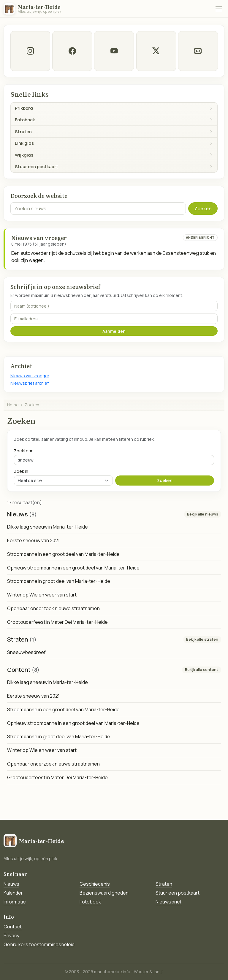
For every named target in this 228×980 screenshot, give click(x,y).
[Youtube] (114, 51)
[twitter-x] (156, 51)
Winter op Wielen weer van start (42, 595)
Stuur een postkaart (178, 893)
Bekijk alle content (202, 670)
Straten (164, 884)
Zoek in (21, 471)
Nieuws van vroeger (30, 376)
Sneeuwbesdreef (26, 652)
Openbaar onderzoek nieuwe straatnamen (53, 608)
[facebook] (72, 51)
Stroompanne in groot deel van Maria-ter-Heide (59, 581)
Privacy (11, 936)
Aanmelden (114, 331)
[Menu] (219, 9)
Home (13, 405)
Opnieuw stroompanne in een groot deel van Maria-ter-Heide (73, 568)
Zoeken (203, 209)
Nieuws (11, 884)
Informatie (15, 902)
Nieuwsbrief (169, 902)
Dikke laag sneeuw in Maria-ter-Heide (47, 527)
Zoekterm (24, 451)
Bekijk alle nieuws (203, 514)
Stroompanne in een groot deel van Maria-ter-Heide (63, 554)
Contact (13, 927)
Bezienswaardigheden (104, 893)
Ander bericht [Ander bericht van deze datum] (200, 237)
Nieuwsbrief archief (30, 383)
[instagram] (30, 51)
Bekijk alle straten (202, 639)
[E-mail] (198, 51)
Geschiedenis (95, 884)
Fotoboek (90, 902)
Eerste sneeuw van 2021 (33, 540)
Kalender (13, 893)
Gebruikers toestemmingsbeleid (39, 944)
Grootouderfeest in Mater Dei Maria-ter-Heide (57, 622)
